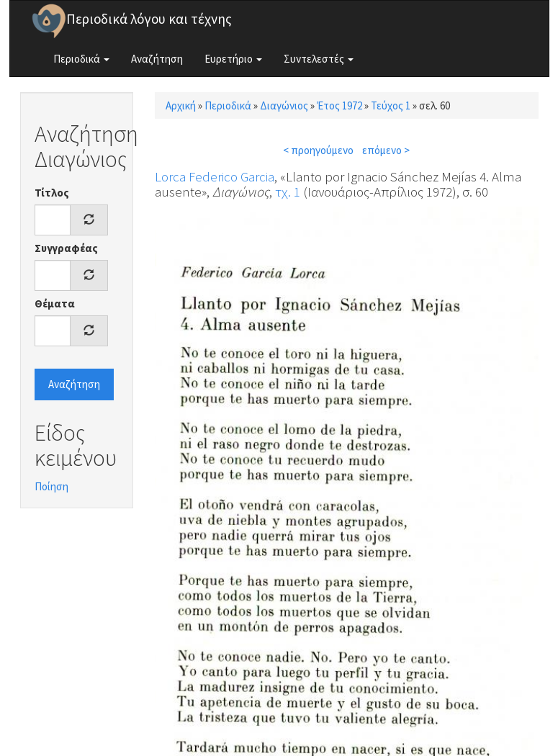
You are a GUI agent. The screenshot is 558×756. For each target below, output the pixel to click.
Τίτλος (52, 193)
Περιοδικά (81, 59)
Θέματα (55, 303)
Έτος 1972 (339, 105)
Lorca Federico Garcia (215, 176)
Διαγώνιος (284, 105)
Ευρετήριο (233, 59)
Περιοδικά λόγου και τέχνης (149, 19)
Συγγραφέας (66, 248)
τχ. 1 (288, 192)
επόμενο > (386, 150)
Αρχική (181, 105)
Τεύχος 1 (391, 105)
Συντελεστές (319, 59)
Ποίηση (51, 486)
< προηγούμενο (318, 150)
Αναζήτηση (157, 59)
